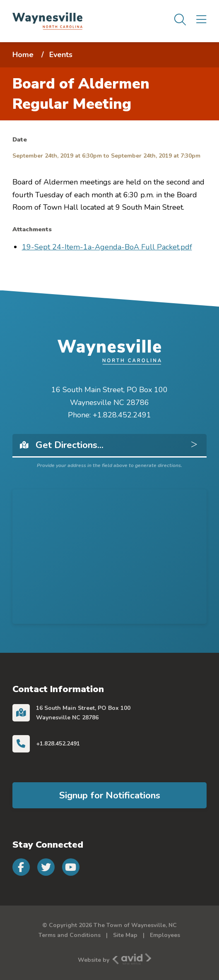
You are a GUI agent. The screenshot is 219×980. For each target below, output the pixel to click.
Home (23, 55)
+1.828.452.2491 (58, 744)
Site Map (125, 935)
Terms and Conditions (70, 935)
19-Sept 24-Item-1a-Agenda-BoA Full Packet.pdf (107, 247)
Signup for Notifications (110, 795)
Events (61, 55)
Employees (165, 935)
